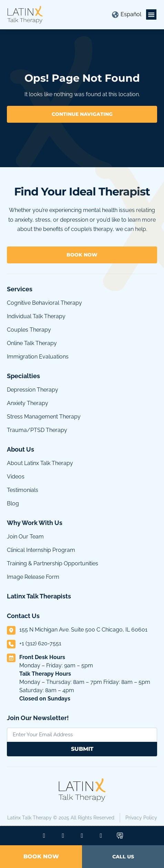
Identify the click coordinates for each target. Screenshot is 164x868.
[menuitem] (131, 14)
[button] (151, 14)
